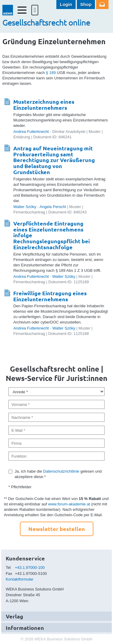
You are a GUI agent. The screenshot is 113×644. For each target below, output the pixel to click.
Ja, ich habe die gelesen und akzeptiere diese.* (58, 474)
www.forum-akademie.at (69, 504)
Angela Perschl (53, 207)
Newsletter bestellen (57, 529)
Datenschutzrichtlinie (61, 471)
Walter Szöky (25, 207)
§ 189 (51, 73)
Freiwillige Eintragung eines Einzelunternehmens (50, 296)
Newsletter (102, 5)
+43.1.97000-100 (30, 567)
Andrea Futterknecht (31, 132)
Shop (86, 4)
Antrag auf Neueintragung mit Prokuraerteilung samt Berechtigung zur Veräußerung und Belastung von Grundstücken (54, 160)
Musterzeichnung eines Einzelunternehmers (44, 104)
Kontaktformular (20, 579)
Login (66, 4)
